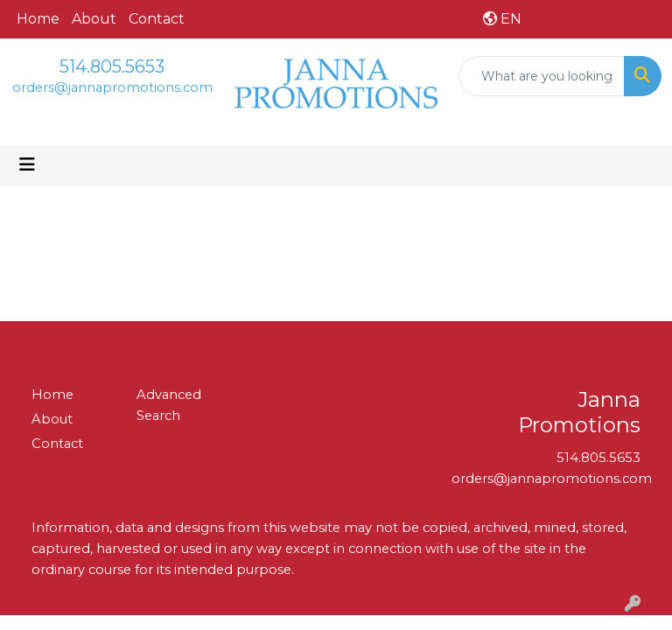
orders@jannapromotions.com (112, 87)
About (94, 19)
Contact (157, 19)
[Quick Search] (542, 76)
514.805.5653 (112, 66)
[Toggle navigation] (27, 164)
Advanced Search (169, 405)
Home (38, 19)
